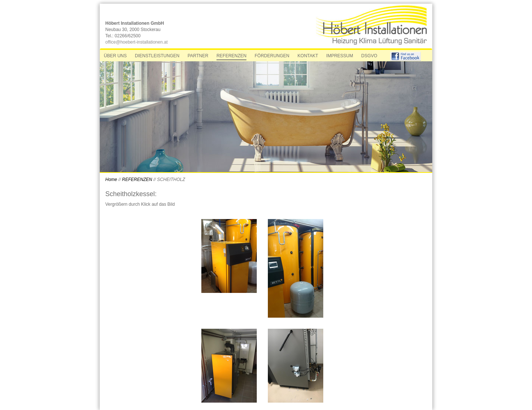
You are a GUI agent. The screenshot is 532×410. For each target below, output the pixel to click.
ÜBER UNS (115, 56)
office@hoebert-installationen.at (137, 42)
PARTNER (198, 56)
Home (112, 180)
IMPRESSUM (340, 56)
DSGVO (369, 56)
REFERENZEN (231, 56)
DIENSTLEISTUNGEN (157, 56)
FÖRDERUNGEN (272, 56)
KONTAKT (308, 56)
